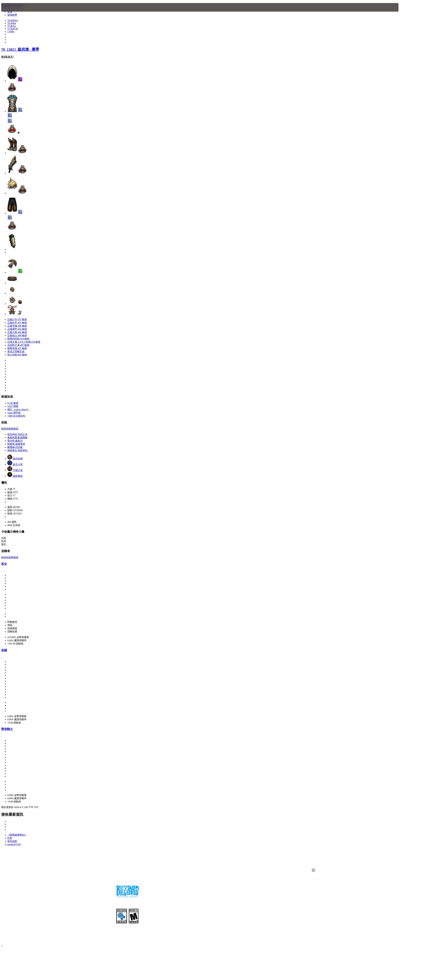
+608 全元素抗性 (16, 416)
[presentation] (38, 11)
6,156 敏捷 (13, 403)
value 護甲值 (14, 413)
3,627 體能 (13, 406)
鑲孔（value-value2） (19, 409)
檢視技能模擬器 (10, 429)
